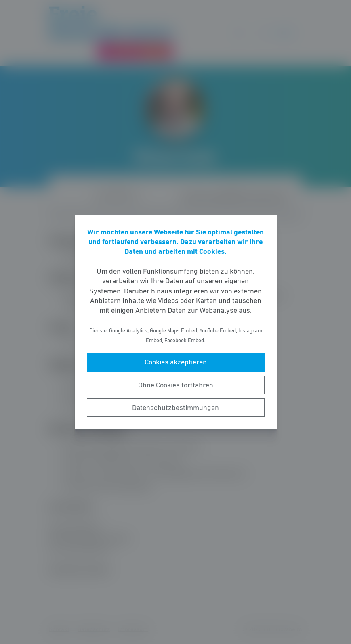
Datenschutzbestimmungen (175, 408)
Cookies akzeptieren (176, 362)
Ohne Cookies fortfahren (176, 385)
